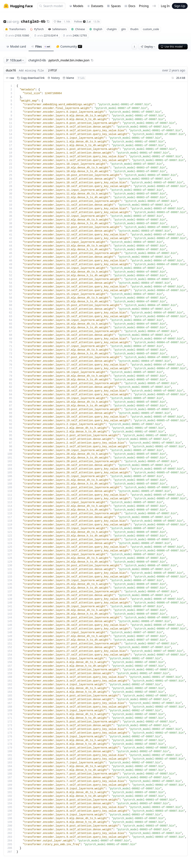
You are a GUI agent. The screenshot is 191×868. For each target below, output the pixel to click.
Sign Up (180, 6)
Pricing (144, 6)
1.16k (67, 21)
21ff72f (52, 70)
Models (76, 6)
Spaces (114, 6)
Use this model (173, 47)
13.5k (96, 21)
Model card (16, 46)
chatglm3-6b (33, 22)
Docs (130, 6)
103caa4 (15, 60)
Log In (165, 6)
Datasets (95, 6)
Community (69, 46)
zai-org (13, 21)
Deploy (148, 47)
